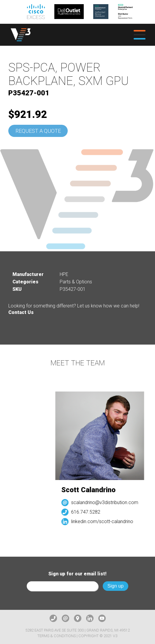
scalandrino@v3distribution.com (106, 502)
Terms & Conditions (57, 636)
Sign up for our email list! (77, 574)
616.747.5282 (87, 512)
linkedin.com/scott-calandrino (104, 521)
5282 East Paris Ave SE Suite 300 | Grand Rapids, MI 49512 (77, 630)
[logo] (21, 35)
